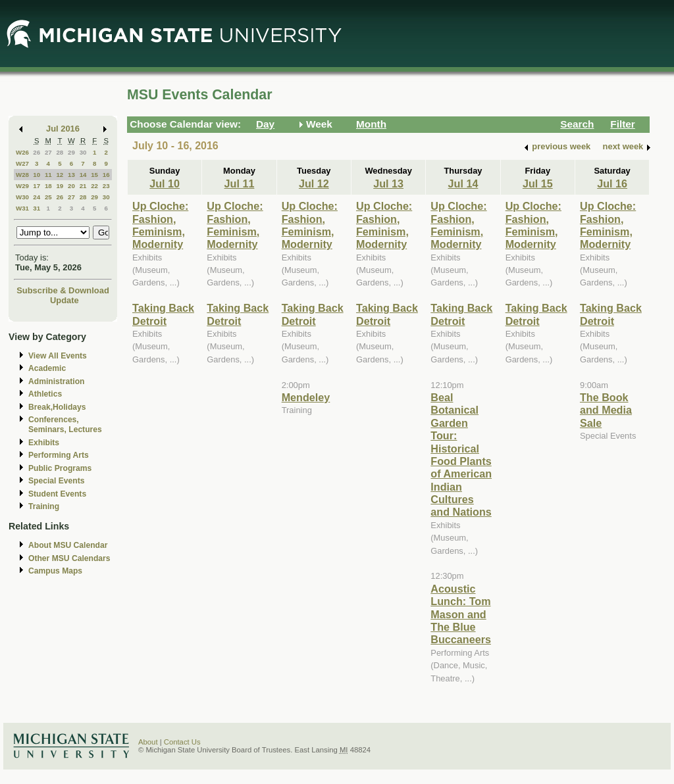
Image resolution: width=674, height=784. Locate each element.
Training (44, 506)
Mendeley (306, 397)
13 (71, 175)
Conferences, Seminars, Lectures (65, 425)
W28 (22, 175)
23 (106, 186)
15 (94, 175)
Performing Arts (59, 455)
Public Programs (60, 468)
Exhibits (44, 443)
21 (83, 186)
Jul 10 (165, 184)
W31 (22, 208)
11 (48, 175)
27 (48, 152)
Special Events (56, 481)
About (148, 742)
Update (65, 300)
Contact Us (182, 742)
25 (48, 197)
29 (71, 152)
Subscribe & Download (63, 290)
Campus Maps (55, 571)
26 (37, 152)
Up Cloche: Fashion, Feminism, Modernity (160, 225)
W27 (22, 163)
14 (83, 175)
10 (37, 175)
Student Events (57, 494)
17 (37, 186)
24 (37, 197)
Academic (47, 368)
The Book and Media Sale (606, 410)
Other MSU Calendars (69, 558)
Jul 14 (463, 184)
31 (37, 208)
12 (60, 175)
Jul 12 (314, 184)
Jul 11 (240, 184)
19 (60, 186)
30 (83, 152)
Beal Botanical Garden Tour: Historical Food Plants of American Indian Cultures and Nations (461, 455)
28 (60, 152)
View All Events (58, 356)
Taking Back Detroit (163, 314)
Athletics (45, 394)
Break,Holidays (57, 407)
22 (94, 186)
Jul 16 (612, 184)
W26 (22, 152)
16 (106, 175)
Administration (56, 381)
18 (48, 186)
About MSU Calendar (68, 545)
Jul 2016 (63, 129)
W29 (22, 186)
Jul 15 (538, 184)
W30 (22, 197)
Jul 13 (388, 184)
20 (71, 186)
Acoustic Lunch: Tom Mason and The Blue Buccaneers (461, 614)
